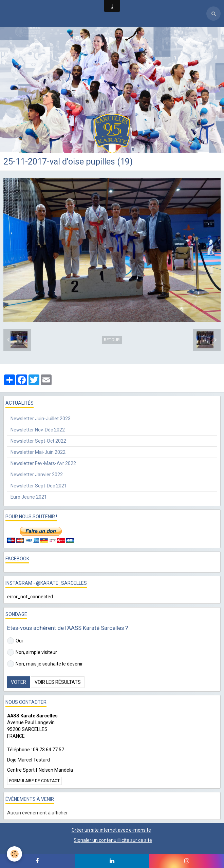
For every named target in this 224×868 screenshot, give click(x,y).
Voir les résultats (58, 682)
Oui (15, 641)
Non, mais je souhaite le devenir (45, 664)
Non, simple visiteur (32, 652)
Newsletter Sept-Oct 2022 (38, 441)
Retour (112, 340)
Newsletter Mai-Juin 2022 (38, 452)
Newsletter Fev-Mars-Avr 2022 (43, 463)
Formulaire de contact (34, 781)
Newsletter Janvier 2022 (37, 475)
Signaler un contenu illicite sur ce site (113, 840)
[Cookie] (14, 854)
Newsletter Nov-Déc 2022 (38, 430)
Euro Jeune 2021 (29, 497)
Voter (18, 682)
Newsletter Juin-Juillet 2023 (41, 419)
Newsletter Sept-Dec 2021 (39, 486)
